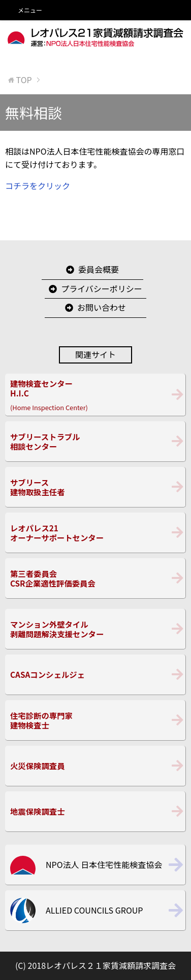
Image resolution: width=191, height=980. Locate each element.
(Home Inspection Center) (95, 395)
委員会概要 (99, 269)
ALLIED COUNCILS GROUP (94, 910)
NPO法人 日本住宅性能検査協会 (104, 864)
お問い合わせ (102, 307)
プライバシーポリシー (102, 288)
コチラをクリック (38, 186)
